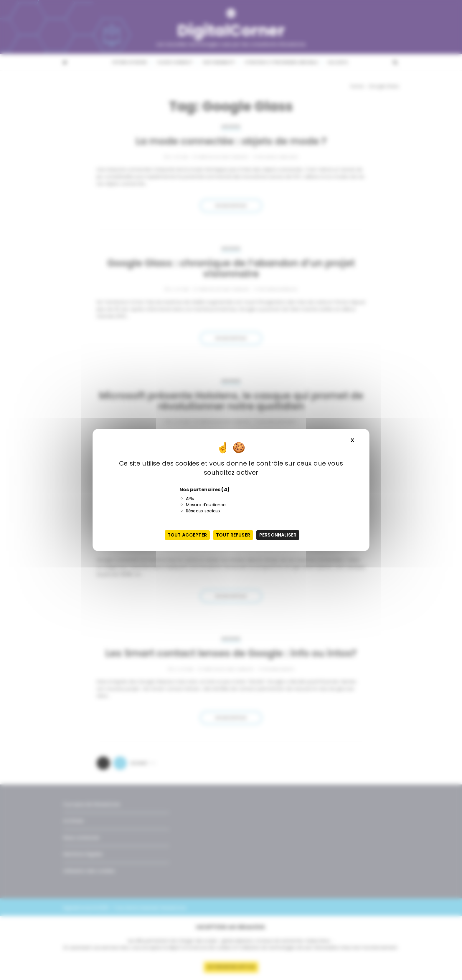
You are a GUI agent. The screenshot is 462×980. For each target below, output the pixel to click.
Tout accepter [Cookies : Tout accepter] (187, 535)
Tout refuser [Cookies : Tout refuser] (233, 535)
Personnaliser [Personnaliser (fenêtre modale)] (278, 535)
